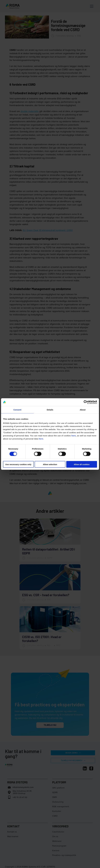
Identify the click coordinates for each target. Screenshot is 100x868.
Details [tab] (50, 410)
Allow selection (50, 464)
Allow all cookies (82, 464)
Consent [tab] (17, 410)
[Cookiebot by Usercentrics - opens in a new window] (86, 402)
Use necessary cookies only (18, 464)
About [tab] (83, 410)
